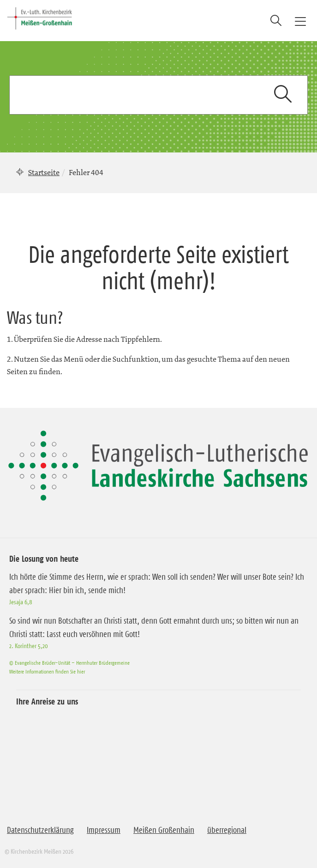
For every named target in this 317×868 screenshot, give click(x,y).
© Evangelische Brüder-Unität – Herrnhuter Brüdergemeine (69, 663)
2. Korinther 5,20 (29, 646)
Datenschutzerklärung (40, 830)
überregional (227, 830)
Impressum (104, 830)
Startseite (44, 172)
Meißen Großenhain (164, 830)
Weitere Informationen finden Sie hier (47, 671)
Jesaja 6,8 (21, 602)
